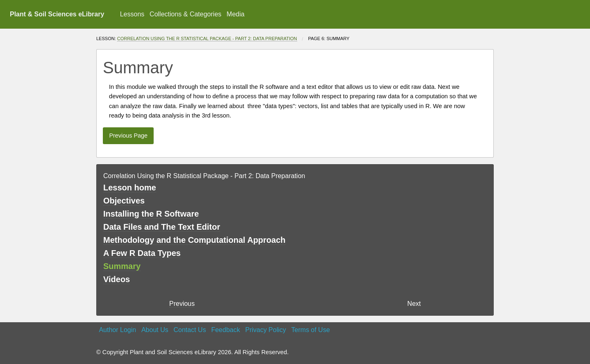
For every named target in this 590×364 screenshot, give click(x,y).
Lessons (132, 14)
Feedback (225, 330)
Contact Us (190, 330)
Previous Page (128, 136)
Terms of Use (311, 330)
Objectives (124, 201)
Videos (117, 279)
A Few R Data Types (142, 253)
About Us (155, 330)
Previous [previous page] (182, 304)
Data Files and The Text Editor (162, 227)
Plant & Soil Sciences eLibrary (57, 14)
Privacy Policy (265, 330)
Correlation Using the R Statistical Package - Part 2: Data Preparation (207, 38)
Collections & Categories (185, 14)
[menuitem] (132, 14)
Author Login (117, 330)
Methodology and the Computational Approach (194, 240)
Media (236, 14)
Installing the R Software (151, 214)
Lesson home (130, 188)
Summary (122, 266)
